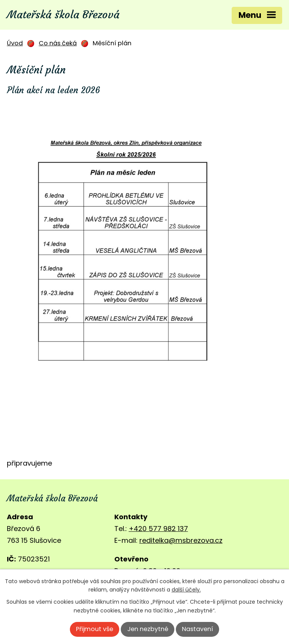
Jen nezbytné (148, 629)
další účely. (186, 590)
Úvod (15, 43)
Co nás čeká (58, 43)
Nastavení (197, 629)
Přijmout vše (95, 629)
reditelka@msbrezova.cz (181, 540)
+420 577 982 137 (158, 529)
